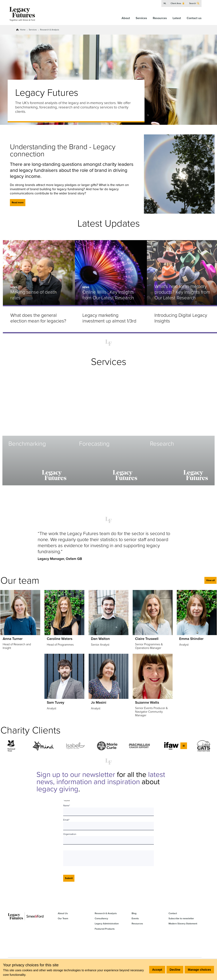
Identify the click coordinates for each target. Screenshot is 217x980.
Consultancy (101, 918)
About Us (63, 913)
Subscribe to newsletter (181, 918)
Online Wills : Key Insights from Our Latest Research (108, 295)
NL (165, 3)
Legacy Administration (107, 924)
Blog (134, 913)
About (126, 18)
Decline (175, 970)
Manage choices (199, 970)
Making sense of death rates (33, 295)
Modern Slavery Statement (183, 924)
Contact (173, 913)
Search (194, 3)
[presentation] (88, 858)
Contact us (194, 18)
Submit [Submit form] (69, 878)
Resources (160, 18)
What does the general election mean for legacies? (38, 318)
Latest (177, 18)
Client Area (178, 3)
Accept (157, 970)
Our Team (63, 918)
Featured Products (105, 929)
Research (162, 444)
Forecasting (94, 444)
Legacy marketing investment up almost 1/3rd (109, 318)
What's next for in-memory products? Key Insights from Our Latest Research (182, 292)
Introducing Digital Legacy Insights (181, 318)
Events (135, 918)
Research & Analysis (50, 30)
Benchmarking (27, 444)
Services (141, 18)
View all (210, 580)
